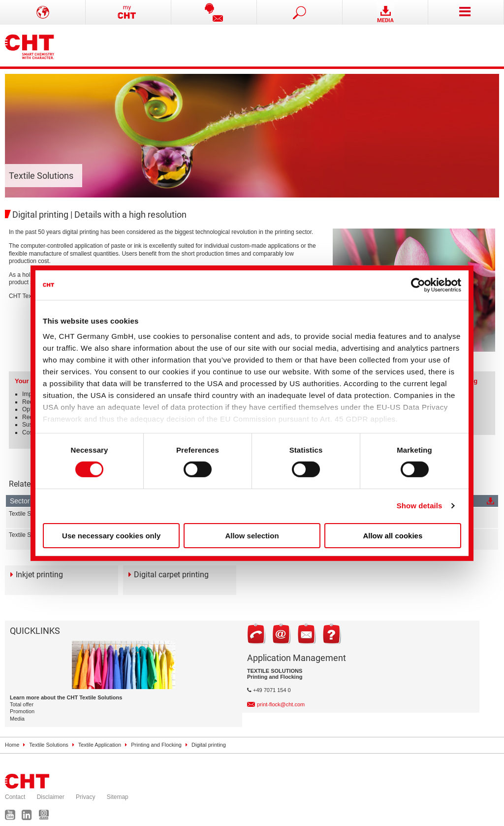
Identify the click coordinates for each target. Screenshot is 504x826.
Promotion (22, 711)
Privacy (85, 797)
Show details (420, 506)
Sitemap (118, 797)
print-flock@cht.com (281, 704)
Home (12, 745)
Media (17, 719)
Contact (15, 797)
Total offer (22, 704)
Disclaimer (51, 797)
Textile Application (100, 745)
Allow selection (252, 536)
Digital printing (209, 745)
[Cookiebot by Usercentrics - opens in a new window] (418, 285)
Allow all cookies (393, 536)
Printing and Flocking (156, 745)
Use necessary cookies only (111, 536)
